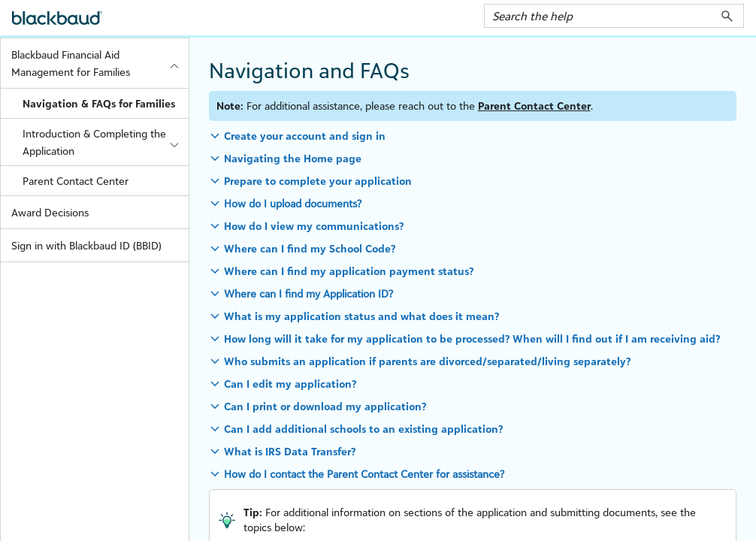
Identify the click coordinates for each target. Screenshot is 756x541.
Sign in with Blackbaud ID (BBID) (86, 245)
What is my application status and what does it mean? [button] (361, 316)
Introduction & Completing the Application (106, 142)
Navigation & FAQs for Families (99, 103)
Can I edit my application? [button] (290, 384)
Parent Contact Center (76, 181)
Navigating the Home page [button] (293, 158)
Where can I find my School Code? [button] (310, 248)
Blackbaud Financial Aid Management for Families (100, 63)
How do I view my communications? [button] (314, 226)
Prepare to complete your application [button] (318, 181)
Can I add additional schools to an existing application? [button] (363, 429)
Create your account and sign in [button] (305, 136)
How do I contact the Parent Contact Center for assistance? (364, 474)
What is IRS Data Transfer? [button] (290, 451)
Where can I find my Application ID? (308, 293)
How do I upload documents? (293, 203)
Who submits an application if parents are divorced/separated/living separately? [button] (427, 361)
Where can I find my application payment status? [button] (349, 271)
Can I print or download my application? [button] (325, 406)
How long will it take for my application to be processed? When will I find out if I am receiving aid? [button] (472, 339)
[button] (727, 16)
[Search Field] (614, 16)
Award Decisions (50, 212)
